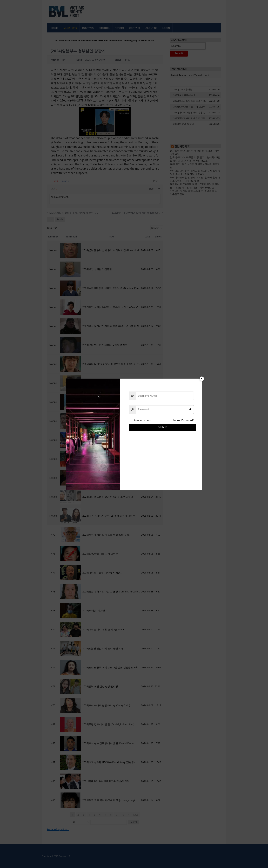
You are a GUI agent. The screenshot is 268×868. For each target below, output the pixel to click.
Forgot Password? (183, 420)
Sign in (161, 427)
